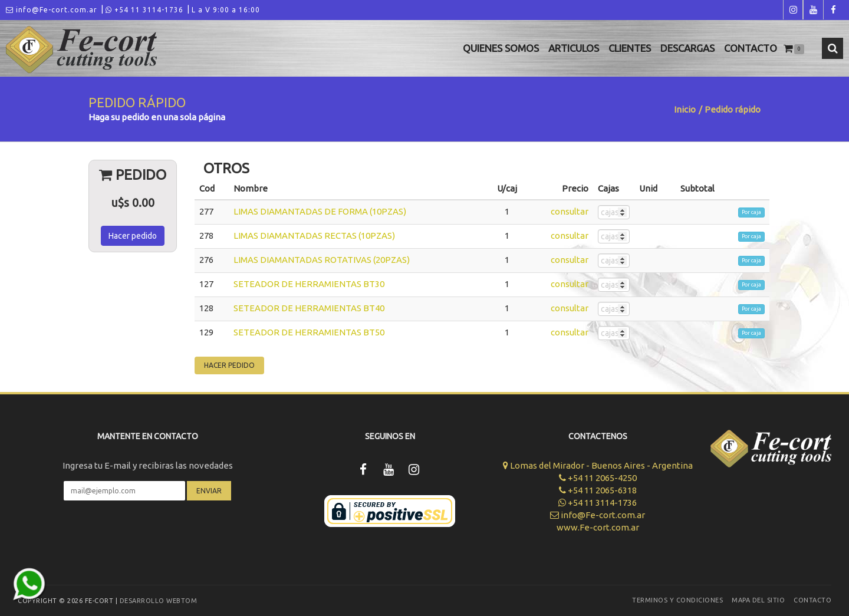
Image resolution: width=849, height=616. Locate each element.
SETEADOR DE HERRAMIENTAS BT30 (309, 284)
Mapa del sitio (758, 600)
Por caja (751, 212)
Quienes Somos (501, 48)
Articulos (574, 48)
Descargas (687, 48)
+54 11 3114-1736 (144, 10)
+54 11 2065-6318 (598, 490)
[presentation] (147, 535)
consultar (570, 211)
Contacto (751, 48)
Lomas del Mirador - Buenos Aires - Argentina (598, 465)
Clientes (630, 48)
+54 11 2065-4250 (598, 478)
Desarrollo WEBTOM (159, 601)
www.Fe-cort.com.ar (598, 527)
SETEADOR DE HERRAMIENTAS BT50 (309, 332)
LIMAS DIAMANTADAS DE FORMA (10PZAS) (320, 211)
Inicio (685, 109)
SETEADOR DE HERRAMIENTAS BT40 (309, 308)
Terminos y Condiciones (677, 600)
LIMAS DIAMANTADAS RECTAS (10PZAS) (314, 235)
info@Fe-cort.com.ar (52, 10)
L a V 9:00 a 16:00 (226, 10)
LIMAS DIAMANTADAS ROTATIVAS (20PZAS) (322, 260)
